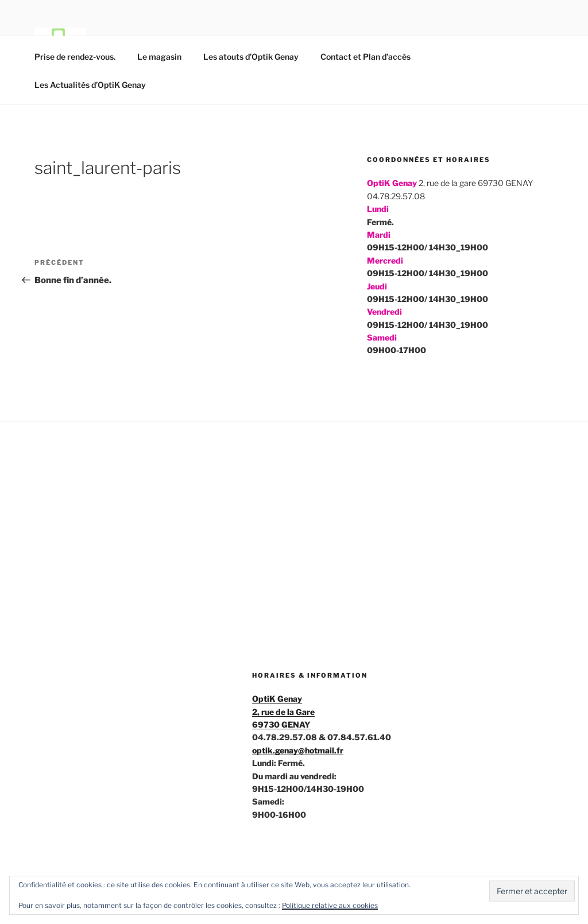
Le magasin (159, 57)
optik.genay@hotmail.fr (298, 750)
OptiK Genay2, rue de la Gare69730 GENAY (283, 712)
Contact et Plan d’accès (365, 57)
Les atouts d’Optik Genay (251, 57)
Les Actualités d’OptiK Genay (90, 85)
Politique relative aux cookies (330, 905)
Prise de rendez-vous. (75, 57)
